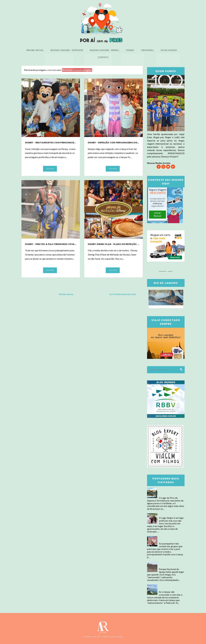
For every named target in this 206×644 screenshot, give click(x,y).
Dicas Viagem (166, 51)
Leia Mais (50, 169)
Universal (146, 51)
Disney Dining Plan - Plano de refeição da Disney (114, 244)
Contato (103, 58)
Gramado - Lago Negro (171, 515)
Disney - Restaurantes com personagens (51, 143)
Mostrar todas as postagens (109, 70)
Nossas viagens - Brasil (105, 51)
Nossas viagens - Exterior (68, 51)
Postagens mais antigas (123, 294)
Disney (130, 51)
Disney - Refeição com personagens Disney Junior (114, 143)
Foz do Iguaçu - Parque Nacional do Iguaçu (171, 564)
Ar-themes (5, 642)
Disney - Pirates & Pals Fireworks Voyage (51, 244)
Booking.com (166, 270)
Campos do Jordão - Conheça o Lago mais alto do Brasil (170, 492)
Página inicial (37, 51)
